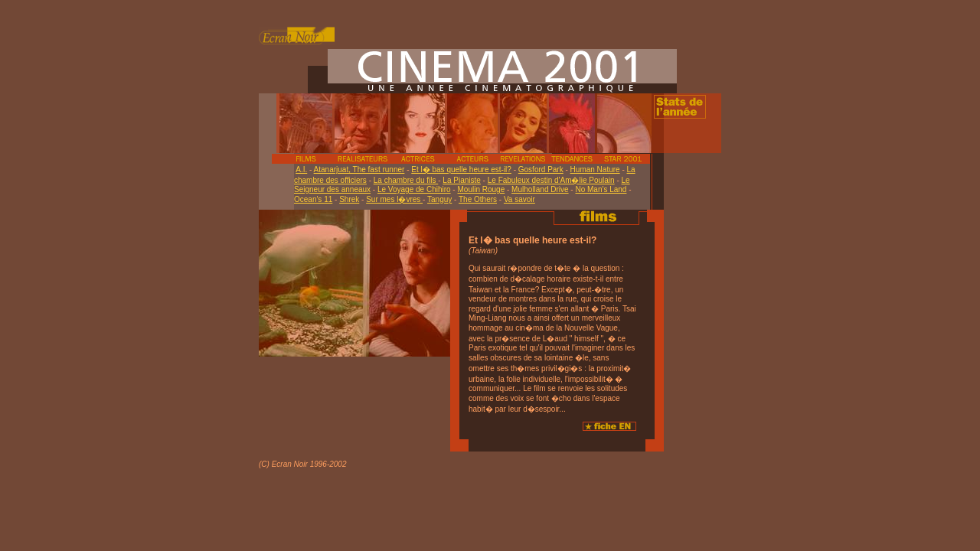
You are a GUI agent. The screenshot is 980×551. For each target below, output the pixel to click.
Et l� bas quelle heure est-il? (461, 170)
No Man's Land (601, 189)
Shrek (349, 199)
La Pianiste (461, 180)
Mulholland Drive (540, 189)
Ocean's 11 (313, 199)
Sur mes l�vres (394, 199)
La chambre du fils (406, 180)
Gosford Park (541, 170)
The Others (478, 199)
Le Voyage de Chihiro (414, 189)
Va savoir (519, 199)
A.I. (301, 170)
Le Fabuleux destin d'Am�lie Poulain (551, 180)
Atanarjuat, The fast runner (359, 170)
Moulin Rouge (481, 189)
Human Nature (595, 170)
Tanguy (439, 199)
